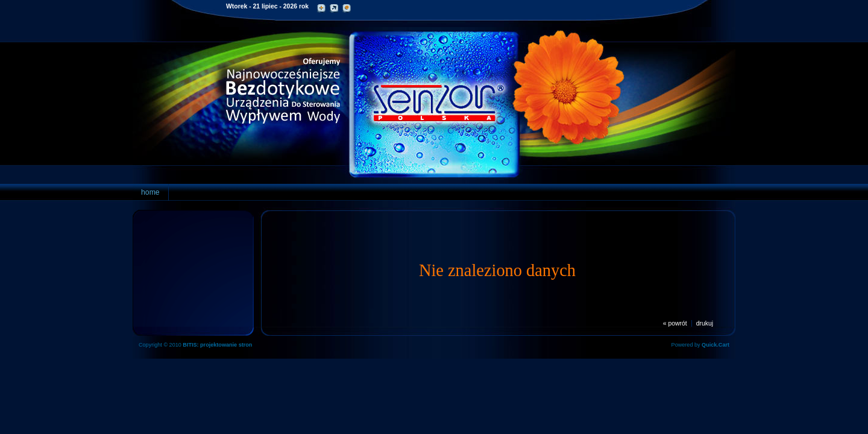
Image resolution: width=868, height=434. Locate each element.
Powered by (700, 345)
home (150, 192)
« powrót (675, 323)
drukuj (705, 323)
